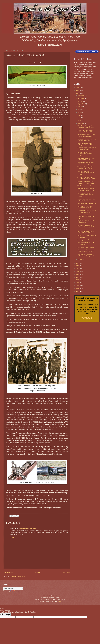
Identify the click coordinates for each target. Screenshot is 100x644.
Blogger (59, 601)
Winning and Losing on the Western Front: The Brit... (86, 168)
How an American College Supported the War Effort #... (86, 144)
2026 (78, 87)
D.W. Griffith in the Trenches (86, 247)
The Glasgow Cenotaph (84, 186)
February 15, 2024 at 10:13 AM (27, 528)
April (79, 118)
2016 (78, 283)
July (79, 109)
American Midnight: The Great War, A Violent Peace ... (86, 135)
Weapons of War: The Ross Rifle (87, 203)
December (81, 95)
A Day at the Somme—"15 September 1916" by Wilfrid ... (87, 178)
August (80, 107)
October (80, 101)
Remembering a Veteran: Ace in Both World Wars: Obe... (87, 149)
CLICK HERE (87, 318)
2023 (78, 263)
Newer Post (8, 572)
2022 (78, 266)
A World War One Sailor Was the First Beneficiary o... (87, 211)
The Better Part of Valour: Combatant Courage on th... (86, 255)
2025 (78, 90)
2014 (78, 288)
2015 (78, 286)
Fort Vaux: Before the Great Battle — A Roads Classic (86, 182)
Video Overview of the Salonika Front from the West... (87, 140)
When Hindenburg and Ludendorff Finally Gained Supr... (86, 173)
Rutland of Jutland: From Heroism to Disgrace (85, 207)
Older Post (66, 572)
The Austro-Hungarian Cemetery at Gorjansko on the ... (87, 159)
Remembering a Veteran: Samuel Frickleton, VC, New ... (86, 227)
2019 (78, 274)
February (81, 123)
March (80, 121)
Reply (12, 537)
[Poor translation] (7, 615)
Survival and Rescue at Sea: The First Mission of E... (86, 232)
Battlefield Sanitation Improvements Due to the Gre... (86, 217)
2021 (78, 269)
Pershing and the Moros (84, 240)
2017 (78, 280)
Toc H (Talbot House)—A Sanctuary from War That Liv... (85, 195)
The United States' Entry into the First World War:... (87, 200)
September (81, 104)
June (79, 112)
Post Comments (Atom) (18, 576)
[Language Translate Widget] (13, 588)
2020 (78, 271)
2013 (78, 291)
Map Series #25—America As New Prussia (86, 222)
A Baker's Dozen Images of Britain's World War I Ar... (85, 131)
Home (37, 572)
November (81, 98)
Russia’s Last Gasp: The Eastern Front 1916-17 (87, 236)
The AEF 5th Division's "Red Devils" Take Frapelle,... (86, 163)
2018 (78, 277)
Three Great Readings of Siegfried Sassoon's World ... (87, 127)
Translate (15, 591)
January (80, 259)
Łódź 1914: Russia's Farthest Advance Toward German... (86, 189)
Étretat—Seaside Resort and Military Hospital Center (86, 251)
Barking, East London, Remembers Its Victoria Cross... (85, 154)
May (79, 115)
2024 (78, 93)
